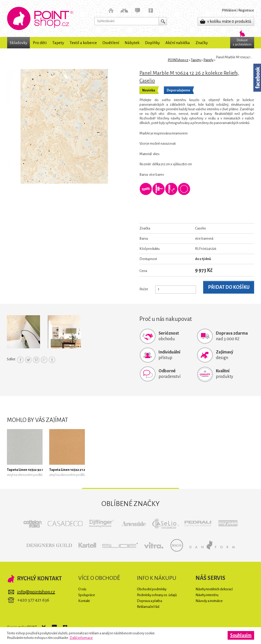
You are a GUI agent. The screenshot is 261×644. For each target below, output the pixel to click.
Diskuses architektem (242, 42)
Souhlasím (241, 635)
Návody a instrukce (209, 601)
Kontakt (84, 601)
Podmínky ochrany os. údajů (157, 595)
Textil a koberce (83, 43)
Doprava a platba (149, 601)
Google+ (44, 360)
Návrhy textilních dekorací (214, 589)
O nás (82, 589)
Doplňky (152, 43)
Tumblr (52, 360)
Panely (208, 60)
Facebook (20, 360)
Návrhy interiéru (207, 595)
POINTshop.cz (40, 18)
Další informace (81, 638)
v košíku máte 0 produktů (229, 21)
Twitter (28, 360)
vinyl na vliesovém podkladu (27, 475)
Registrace (246, 10)
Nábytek (132, 43)
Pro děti (40, 43)
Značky (202, 43)
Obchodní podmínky (152, 589)
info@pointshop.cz (36, 592)
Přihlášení (229, 10)
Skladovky (18, 43)
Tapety (58, 43)
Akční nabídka (178, 43)
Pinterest (36, 360)
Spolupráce (87, 595)
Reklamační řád (148, 607)
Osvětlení (111, 43)
